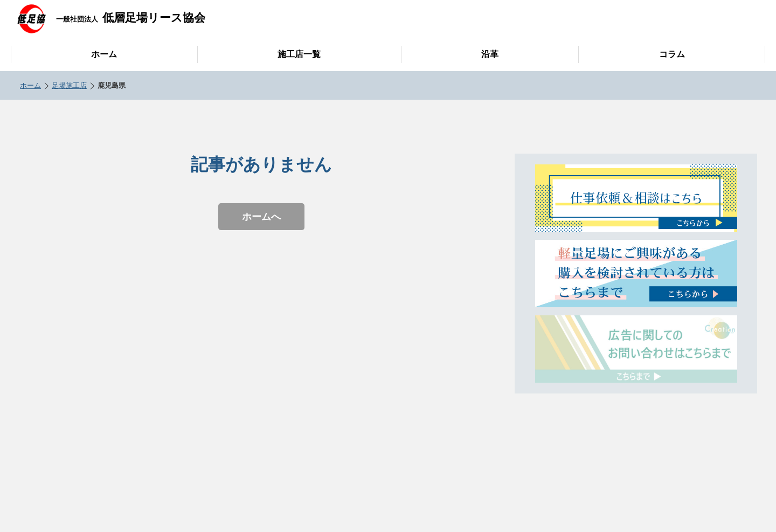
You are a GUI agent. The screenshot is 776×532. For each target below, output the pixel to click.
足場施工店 (69, 85)
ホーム (104, 54)
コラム (672, 54)
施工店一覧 (299, 54)
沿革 (490, 54)
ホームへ (261, 217)
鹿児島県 (112, 85)
